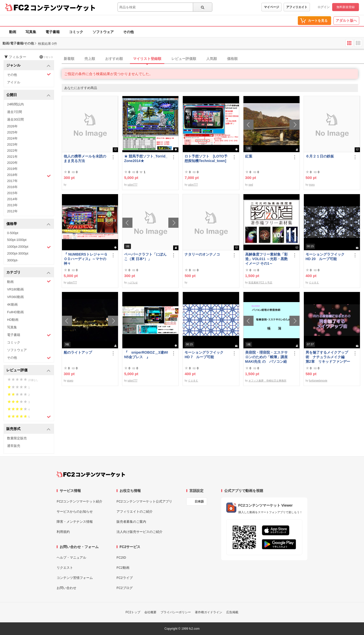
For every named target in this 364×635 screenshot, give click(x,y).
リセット (46, 57)
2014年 (12, 199)
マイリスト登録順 (147, 59)
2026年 (12, 126)
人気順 (212, 59)
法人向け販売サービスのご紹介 (140, 532)
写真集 (31, 32)
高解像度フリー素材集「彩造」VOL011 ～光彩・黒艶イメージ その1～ (266, 259)
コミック (76, 32)
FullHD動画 (15, 312)
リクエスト (65, 568)
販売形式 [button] (28, 429)
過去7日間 (15, 112)
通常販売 (14, 446)
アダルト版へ (346, 20)
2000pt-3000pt (18, 253)
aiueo (70, 381)
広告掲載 (232, 612)
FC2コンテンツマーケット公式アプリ (144, 501)
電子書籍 (53, 32)
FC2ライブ (125, 578)
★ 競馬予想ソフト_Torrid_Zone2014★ (146, 158)
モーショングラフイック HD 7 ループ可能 (206, 355)
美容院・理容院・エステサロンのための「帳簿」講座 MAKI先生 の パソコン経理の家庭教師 (268, 357)
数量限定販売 (17, 438)
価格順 (232, 59)
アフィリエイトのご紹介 (135, 512)
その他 (128, 32)
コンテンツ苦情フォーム (75, 578)
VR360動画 (15, 297)
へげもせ (133, 282)
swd (251, 185)
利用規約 (63, 532)
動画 (13, 32)
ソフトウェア (103, 32)
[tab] (213, 59)
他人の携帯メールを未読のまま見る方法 (85, 158)
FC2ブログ (125, 588)
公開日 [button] (28, 95)
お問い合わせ (66, 588)
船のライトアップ (78, 352)
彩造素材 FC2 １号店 (260, 282)
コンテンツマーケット (63, 8)
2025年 (12, 132)
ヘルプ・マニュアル (71, 558)
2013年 (12, 205)
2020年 (12, 163)
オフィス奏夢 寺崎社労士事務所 (267, 381)
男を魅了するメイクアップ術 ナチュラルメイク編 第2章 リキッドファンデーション (328, 357)
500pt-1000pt (17, 240)
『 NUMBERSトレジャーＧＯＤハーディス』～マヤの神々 (86, 259)
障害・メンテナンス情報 (75, 522)
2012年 (12, 211)
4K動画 (12, 304)
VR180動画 (15, 289)
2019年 (12, 169)
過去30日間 (15, 119)
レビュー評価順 (184, 59)
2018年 (29, 175)
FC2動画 (123, 568)
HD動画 (13, 320)
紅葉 (249, 156)
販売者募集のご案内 (131, 522)
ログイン (324, 7)
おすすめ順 (114, 59)
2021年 (12, 157)
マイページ (271, 7)
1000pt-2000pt (29, 247)
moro (312, 185)
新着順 (69, 59)
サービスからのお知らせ (75, 512)
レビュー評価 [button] (28, 370)
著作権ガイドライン (209, 612)
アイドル (14, 82)
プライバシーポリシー (176, 612)
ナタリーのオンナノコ (202, 254)
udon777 (133, 185)
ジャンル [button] (28, 66)
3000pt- (13, 260)
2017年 (12, 181)
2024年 (12, 138)
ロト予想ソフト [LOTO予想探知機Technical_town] (207, 158)
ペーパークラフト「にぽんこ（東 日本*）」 (145, 257)
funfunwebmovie (318, 381)
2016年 (12, 187)
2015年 (12, 193)
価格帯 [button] (28, 224)
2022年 (12, 151)
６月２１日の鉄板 (320, 156)
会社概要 (150, 612)
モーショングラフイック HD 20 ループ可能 (327, 257)
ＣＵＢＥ (314, 282)
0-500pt (13, 233)
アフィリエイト (297, 7)
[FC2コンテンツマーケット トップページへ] (91, 474)
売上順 (90, 59)
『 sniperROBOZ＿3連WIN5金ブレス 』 (146, 355)
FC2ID (121, 558)
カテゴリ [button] (28, 273)
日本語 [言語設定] (199, 502)
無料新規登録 (346, 7)
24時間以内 (15, 104)
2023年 (12, 144)
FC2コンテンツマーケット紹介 (79, 501)
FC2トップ (133, 612)
